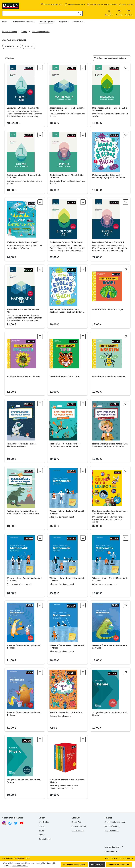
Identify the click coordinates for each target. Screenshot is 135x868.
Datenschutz (116, 858)
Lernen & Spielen (46, 22)
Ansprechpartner (112, 831)
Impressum (128, 858)
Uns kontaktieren (114, 847)
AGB (107, 858)
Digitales (76, 818)
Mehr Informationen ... (20, 866)
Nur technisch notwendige (74, 864)
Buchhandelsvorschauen (115, 822)
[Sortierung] (112, 58)
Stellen (42, 831)
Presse (42, 826)
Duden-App (76, 822)
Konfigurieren (97, 864)
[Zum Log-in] (109, 13)
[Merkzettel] (119, 13)
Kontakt (42, 835)
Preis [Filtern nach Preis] (29, 46)
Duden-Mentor (78, 831)
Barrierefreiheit (45, 839)
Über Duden (44, 822)
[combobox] (39, 13)
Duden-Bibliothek (79, 826)
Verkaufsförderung (112, 826)
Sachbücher (78, 22)
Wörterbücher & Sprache (22, 22)
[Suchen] (79, 13)
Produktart (12, 46)
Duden (42, 818)
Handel (108, 818)
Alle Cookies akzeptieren (119, 864)
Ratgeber (63, 22)
